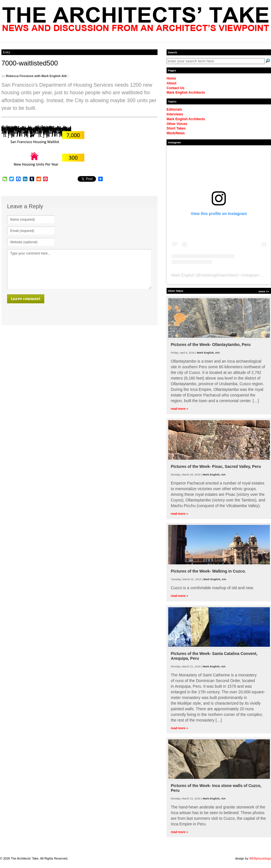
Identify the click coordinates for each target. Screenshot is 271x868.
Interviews (175, 114)
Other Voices (177, 124)
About (171, 83)
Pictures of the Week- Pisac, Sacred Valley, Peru (216, 466)
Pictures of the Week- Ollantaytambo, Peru (211, 345)
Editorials (174, 109)
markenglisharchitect (219, 275)
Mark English (183, 275)
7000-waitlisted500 (30, 63)
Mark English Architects (186, 93)
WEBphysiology (260, 858)
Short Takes (176, 128)
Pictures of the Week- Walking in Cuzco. (208, 571)
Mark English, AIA (208, 353)
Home (171, 78)
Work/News (176, 133)
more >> (264, 291)
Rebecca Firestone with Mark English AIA (36, 76)
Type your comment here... (79, 269)
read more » (179, 409)
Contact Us (175, 88)
